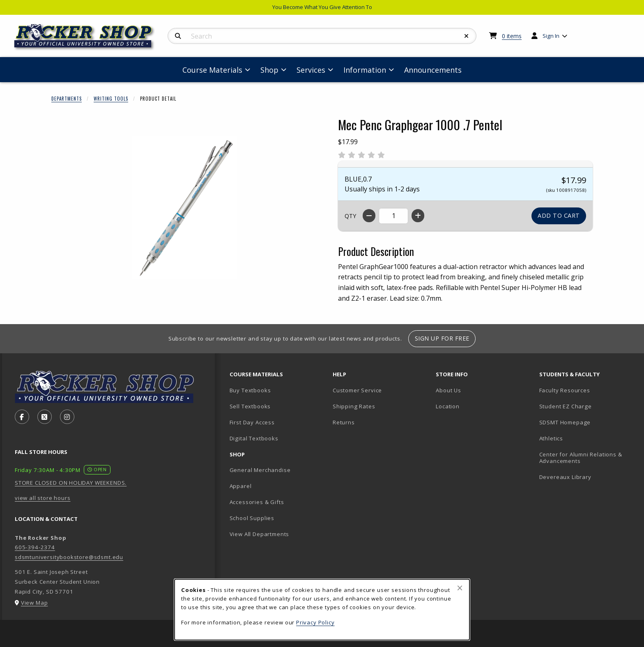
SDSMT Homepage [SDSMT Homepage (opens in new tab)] (565, 422)
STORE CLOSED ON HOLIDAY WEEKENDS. (71, 483)
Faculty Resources (565, 390)
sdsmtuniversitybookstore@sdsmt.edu (69, 557)
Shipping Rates (354, 406)
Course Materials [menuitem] (212, 70)
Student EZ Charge (566, 406)
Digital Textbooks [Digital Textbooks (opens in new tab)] (254, 438)
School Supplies (252, 518)
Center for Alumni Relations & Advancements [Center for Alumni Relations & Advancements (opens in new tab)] (581, 458)
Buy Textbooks (250, 390)
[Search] (178, 36)
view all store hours (43, 498)
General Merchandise (260, 470)
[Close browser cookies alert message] (460, 588)
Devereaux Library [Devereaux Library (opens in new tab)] (565, 477)
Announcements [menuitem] (433, 70)
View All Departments (260, 534)
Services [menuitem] (311, 70)
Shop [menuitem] (269, 70)
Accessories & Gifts (257, 502)
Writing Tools (111, 99)
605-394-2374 (35, 547)
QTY (350, 216)
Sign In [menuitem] (551, 36)
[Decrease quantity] (369, 216)
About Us (448, 390)
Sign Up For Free (442, 338)
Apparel (241, 486)
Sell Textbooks (250, 406)
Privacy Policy (315, 622)
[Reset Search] (467, 36)
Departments (67, 99)
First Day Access (252, 422)
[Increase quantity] (418, 216)
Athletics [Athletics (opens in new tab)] (551, 438)
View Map (34, 603)
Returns (344, 422)
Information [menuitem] (365, 70)
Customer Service (357, 390)
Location (448, 406)
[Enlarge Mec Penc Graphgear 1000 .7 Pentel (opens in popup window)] (185, 207)
